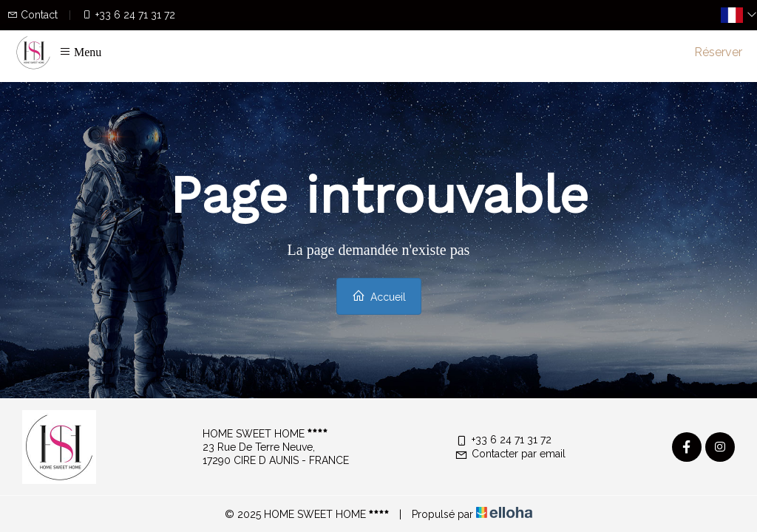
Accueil (379, 296)
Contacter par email (510, 454)
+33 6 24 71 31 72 (503, 440)
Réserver (718, 52)
